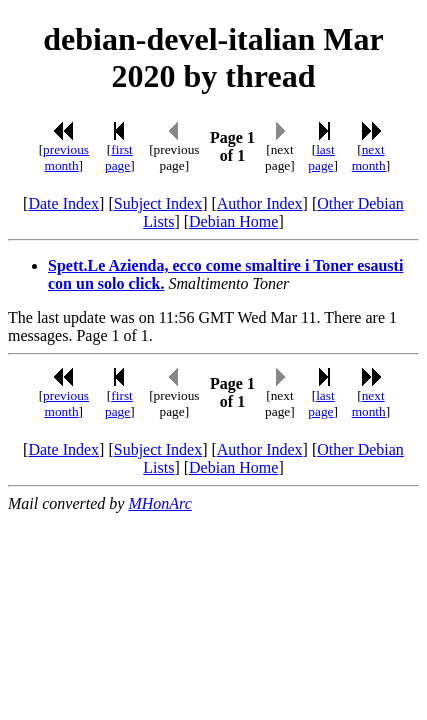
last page (321, 157)
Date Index (63, 203)
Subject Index (158, 203)
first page (119, 157)
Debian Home (233, 221)
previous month (66, 157)
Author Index (260, 203)
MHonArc (159, 503)
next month (369, 157)
